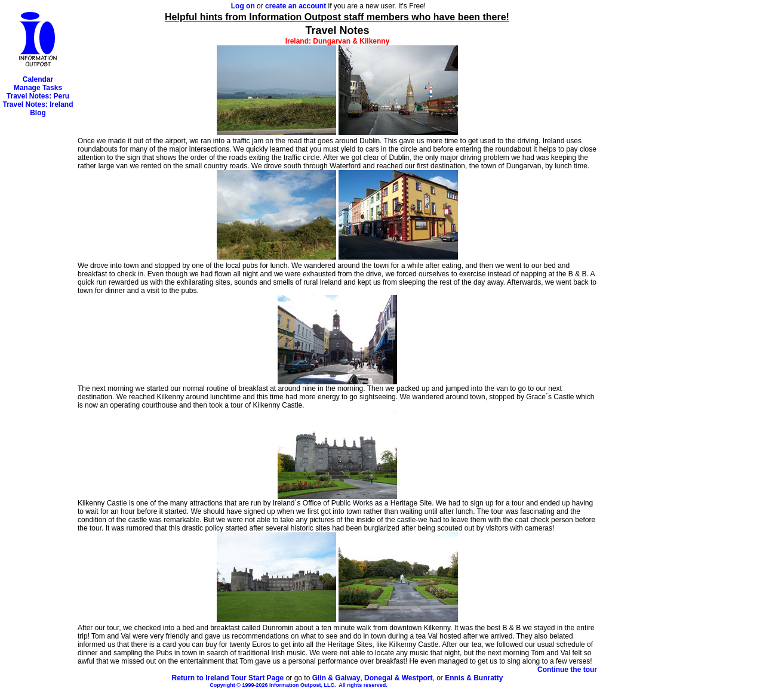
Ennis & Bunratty (474, 678)
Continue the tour (567, 670)
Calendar (38, 79)
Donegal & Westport (398, 678)
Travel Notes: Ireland (38, 104)
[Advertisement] (38, 296)
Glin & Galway (336, 678)
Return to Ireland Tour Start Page (227, 678)
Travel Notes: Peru (38, 96)
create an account (296, 6)
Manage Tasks (38, 88)
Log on (243, 6)
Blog (38, 113)
